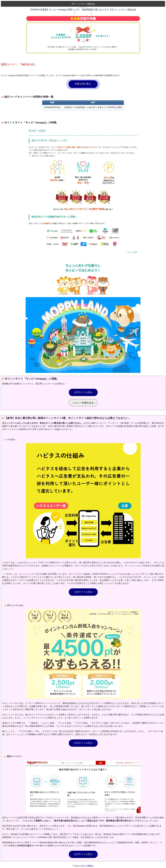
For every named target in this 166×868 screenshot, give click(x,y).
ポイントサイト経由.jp (84, 866)
